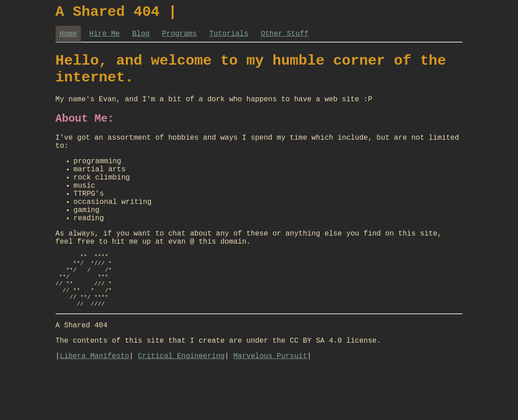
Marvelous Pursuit (270, 408)
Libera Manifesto (94, 408)
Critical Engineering (181, 408)
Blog (141, 38)
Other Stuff (285, 38)
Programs (179, 38)
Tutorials (229, 38)
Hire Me (105, 38)
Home (68, 38)
